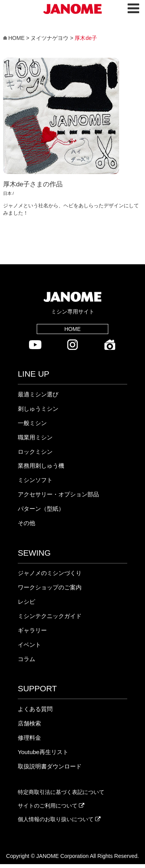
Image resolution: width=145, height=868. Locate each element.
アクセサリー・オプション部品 (58, 494)
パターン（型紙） (41, 509)
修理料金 (29, 738)
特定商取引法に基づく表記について (61, 792)
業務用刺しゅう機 (41, 466)
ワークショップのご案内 (50, 587)
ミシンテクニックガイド (50, 616)
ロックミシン (35, 452)
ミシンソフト (35, 480)
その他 (26, 523)
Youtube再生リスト (43, 752)
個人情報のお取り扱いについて (59, 819)
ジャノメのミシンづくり (50, 573)
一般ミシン (32, 423)
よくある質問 (35, 709)
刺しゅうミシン (38, 409)
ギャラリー (32, 630)
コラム (26, 659)
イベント (29, 645)
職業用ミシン (35, 437)
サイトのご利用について (51, 806)
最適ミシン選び (38, 394)
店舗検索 (29, 723)
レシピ (26, 602)
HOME (72, 329)
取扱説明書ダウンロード (50, 766)
